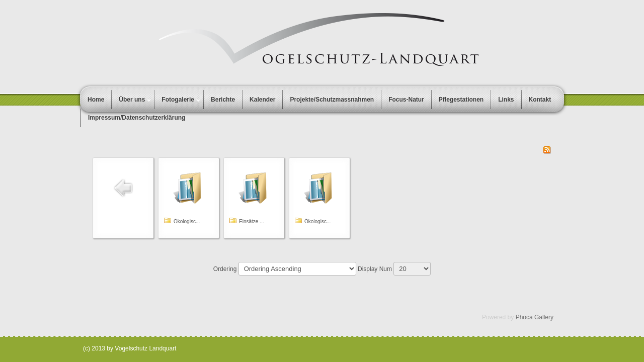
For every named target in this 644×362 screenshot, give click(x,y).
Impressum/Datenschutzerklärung (137, 118)
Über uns (132, 100)
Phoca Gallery (535, 317)
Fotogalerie (178, 100)
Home (96, 100)
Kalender (262, 100)
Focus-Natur (406, 100)
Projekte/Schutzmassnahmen (332, 100)
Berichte (223, 100)
